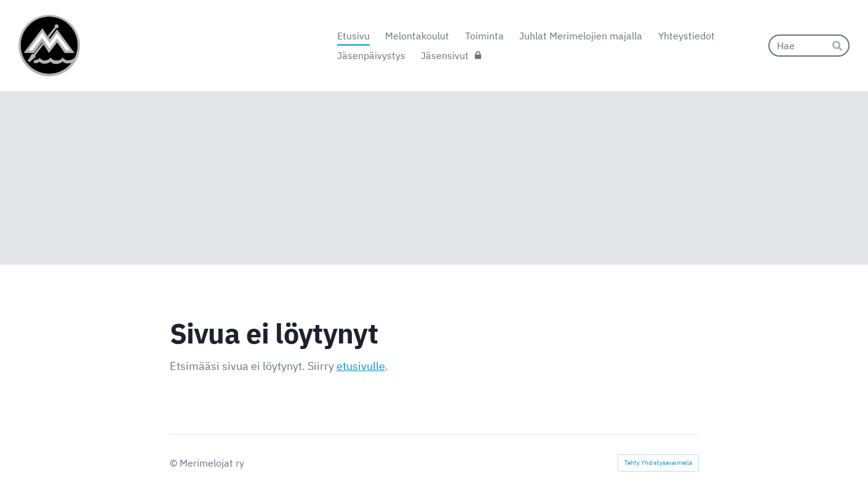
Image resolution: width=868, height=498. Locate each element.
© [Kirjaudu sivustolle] (175, 463)
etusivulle (361, 366)
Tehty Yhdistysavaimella (658, 463)
